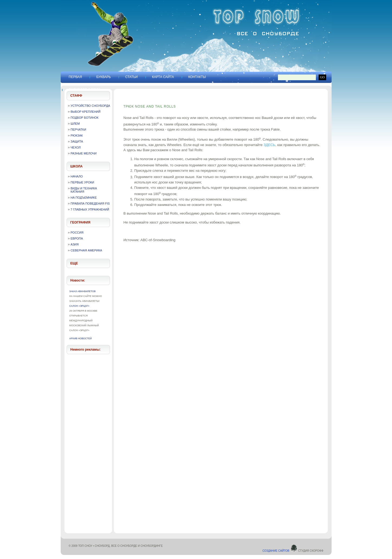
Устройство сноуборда (90, 106)
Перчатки (78, 130)
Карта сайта (163, 77)
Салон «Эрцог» (80, 306)
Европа (77, 238)
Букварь (103, 77)
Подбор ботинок (85, 118)
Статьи (131, 77)
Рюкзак (77, 135)
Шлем (75, 124)
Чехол (76, 147)
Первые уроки (82, 182)
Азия (75, 244)
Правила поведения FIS (90, 203)
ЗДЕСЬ (269, 145)
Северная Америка (86, 250)
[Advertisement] (89, 439)
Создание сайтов (280, 551)
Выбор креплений (86, 112)
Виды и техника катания (84, 190)
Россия (77, 232)
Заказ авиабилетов (82, 291)
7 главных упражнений (90, 209)
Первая (75, 77)
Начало (77, 176)
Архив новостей (81, 338)
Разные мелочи (84, 153)
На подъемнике (84, 198)
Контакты (197, 77)
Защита (77, 141)
